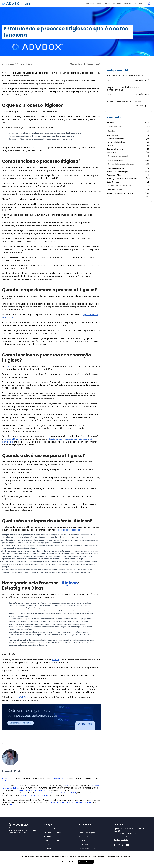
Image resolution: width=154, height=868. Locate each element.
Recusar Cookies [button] (69, 862)
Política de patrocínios (87, 848)
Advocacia (129, 197)
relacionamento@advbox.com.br (127, 836)
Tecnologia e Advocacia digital (128, 193)
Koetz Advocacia (58, 778)
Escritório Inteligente (128, 149)
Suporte (82, 840)
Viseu (11, 805)
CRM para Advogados (52, 840)
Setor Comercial (128, 182)
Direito (128, 146)
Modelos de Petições (87, 833)
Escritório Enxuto (50, 829)
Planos (46, 844)
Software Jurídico (128, 190)
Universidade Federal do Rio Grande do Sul (58, 793)
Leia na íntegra (142, 80)
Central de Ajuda (85, 844)
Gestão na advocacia (128, 160)
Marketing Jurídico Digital (128, 172)
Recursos (47, 848)
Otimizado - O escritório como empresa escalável (71, 802)
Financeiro (128, 152)
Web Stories (83, 837)
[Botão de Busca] (149, 4)
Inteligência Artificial (128, 168)
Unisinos (65, 786)
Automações (128, 135)
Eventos (129, 131)
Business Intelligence (128, 139)
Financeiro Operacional (129, 156)
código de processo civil (70, 530)
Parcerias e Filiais (128, 175)
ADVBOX (22, 697)
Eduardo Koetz (8, 778)
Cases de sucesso (129, 127)
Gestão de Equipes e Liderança (129, 164)
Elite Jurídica (48, 837)
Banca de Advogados (52, 833)
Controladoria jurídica (128, 142)
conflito (56, 660)
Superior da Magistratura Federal (34, 795)
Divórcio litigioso (13, 439)
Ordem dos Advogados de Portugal (33, 790)
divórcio (8, 366)
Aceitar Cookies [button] (86, 862)
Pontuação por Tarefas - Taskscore (128, 179)
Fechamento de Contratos (129, 186)
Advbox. (5, 781)
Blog (80, 829)
